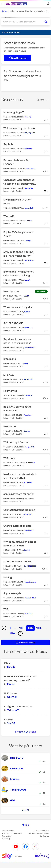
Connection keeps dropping (19, 510)
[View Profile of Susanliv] (28, 221)
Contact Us (44, 836)
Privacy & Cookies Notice (12, 833)
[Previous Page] (4, 628)
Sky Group (6, 839)
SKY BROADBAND (13, 323)
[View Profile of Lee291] (27, 296)
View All (26, 810)
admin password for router (19, 494)
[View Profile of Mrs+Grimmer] (30, 582)
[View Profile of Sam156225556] (30, 566)
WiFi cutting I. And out (16, 442)
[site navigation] (3, 4)
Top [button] (27, 825)
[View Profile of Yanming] (27, 415)
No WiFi (9, 720)
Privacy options (8, 831)
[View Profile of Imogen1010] (30, 447)
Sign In (48, 4)
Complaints (7, 836)
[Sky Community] (17, 4)
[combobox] (23, 22)
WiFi (6, 609)
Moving (8, 577)
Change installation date (17, 526)
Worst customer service (17, 561)
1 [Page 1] (10, 628)
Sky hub (8, 144)
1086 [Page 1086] (39, 628)
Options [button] (41, 100)
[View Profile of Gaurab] (27, 431)
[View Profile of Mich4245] (29, 188)
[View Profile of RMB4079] (28, 328)
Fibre (7, 663)
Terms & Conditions (41, 831)
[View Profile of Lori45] (27, 550)
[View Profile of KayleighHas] (30, 133)
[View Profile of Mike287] (28, 149)
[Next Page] (20, 633)
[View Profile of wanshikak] (29, 208)
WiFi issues (11, 693)
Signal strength (12, 593)
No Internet (10, 426)
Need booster (11, 291)
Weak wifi (9, 216)
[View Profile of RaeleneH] (28, 483)
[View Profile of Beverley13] (29, 530)
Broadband (10, 359)
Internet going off (14, 112)
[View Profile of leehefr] (27, 280)
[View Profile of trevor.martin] (31, 168)
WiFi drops (9, 458)
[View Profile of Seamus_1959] (30, 598)
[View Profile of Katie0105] (28, 379)
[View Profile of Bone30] (11, 667)
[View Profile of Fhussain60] (30, 463)
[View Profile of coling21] (28, 240)
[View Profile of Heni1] (26, 363)
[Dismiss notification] (47, 11)
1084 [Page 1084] (22, 628)
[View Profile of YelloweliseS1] (30, 347)
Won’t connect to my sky (18, 307)
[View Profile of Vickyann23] (13, 710)
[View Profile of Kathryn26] (29, 260)
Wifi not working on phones (19, 128)
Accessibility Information (39, 833)
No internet (10, 391)
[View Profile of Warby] (27, 312)
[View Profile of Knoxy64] (28, 395)
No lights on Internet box (18, 706)
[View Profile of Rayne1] (11, 684)
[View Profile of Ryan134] (28, 514)
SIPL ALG (9, 375)
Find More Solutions (26, 732)
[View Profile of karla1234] (28, 614)
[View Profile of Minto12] (28, 117)
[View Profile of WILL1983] (12, 697)
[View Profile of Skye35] (11, 723)
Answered (41, 291)
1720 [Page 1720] (12, 633)
